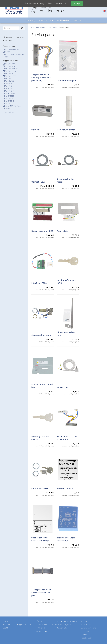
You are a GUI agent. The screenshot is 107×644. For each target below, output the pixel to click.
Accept (77, 3)
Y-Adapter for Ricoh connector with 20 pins (41, 593)
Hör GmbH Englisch (39, 28)
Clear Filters (9, 112)
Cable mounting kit (66, 81)
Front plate (62, 231)
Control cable (38, 182)
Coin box (36, 130)
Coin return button (66, 130)
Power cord (63, 387)
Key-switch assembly (42, 335)
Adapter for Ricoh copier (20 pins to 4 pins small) (41, 78)
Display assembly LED (42, 231)
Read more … (62, 3)
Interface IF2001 (39, 283)
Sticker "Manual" (65, 489)
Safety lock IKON (40, 489)
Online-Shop (52, 28)
